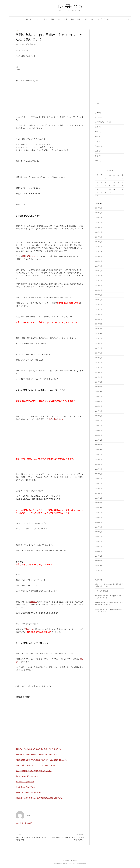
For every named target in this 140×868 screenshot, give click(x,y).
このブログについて (104, 19)
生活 (92, 19)
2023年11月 (99, 251)
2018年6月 (99, 527)
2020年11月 (99, 387)
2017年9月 (99, 571)
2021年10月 (99, 334)
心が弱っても (70, 6)
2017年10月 (99, 566)
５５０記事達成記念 (102, 591)
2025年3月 (99, 227)
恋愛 (65, 19)
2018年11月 (99, 503)
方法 (59, 19)
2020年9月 (99, 397)
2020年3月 (99, 426)
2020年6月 (99, 411)
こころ (37, 19)
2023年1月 (99, 271)
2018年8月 (99, 517)
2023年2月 (99, 266)
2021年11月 (99, 329)
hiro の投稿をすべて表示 (24, 823)
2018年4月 (99, 537)
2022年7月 (99, 290)
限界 (52, 19)
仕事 (72, 19)
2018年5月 (99, 532)
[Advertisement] (30, 100)
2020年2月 (99, 430)
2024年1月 (99, 247)
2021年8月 (99, 343)
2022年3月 (99, 310)
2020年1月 (99, 435)
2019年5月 (99, 474)
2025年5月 (99, 222)
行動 (85, 19)
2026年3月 (99, 208)
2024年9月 (99, 232)
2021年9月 (99, 339)
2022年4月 (99, 305)
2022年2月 (99, 314)
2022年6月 (99, 295)
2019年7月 (99, 464)
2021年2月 (99, 372)
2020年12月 (99, 382)
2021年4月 (99, 363)
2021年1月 (99, 377)
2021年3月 (99, 368)
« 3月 (97, 196)
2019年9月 (99, 455)
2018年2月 (99, 546)
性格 (79, 19)
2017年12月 (99, 556)
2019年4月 (99, 479)
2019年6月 (99, 469)
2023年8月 (99, 256)
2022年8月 (99, 285)
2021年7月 (99, 348)
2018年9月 (99, 513)
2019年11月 (99, 445)
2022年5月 (99, 300)
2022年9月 (99, 281)
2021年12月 (99, 324)
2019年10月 (99, 450)
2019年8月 (99, 459)
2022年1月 (99, 319)
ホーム (28, 19)
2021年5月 (99, 358)
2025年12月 (99, 218)
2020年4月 (99, 421)
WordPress (64, 864)
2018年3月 (99, 542)
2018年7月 (99, 522)
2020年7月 (99, 406)
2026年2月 (99, 213)
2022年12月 (99, 276)
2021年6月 (99, 353)
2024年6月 (99, 237)
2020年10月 (99, 392)
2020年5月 (99, 416)
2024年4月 (99, 242)
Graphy (74, 864)
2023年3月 (99, 261)
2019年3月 (99, 484)
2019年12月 (99, 440)
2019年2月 (99, 488)
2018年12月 (99, 498)
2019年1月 (99, 493)
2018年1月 (99, 551)
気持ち (45, 19)
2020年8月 (99, 401)
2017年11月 (99, 561)
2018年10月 (99, 508)
